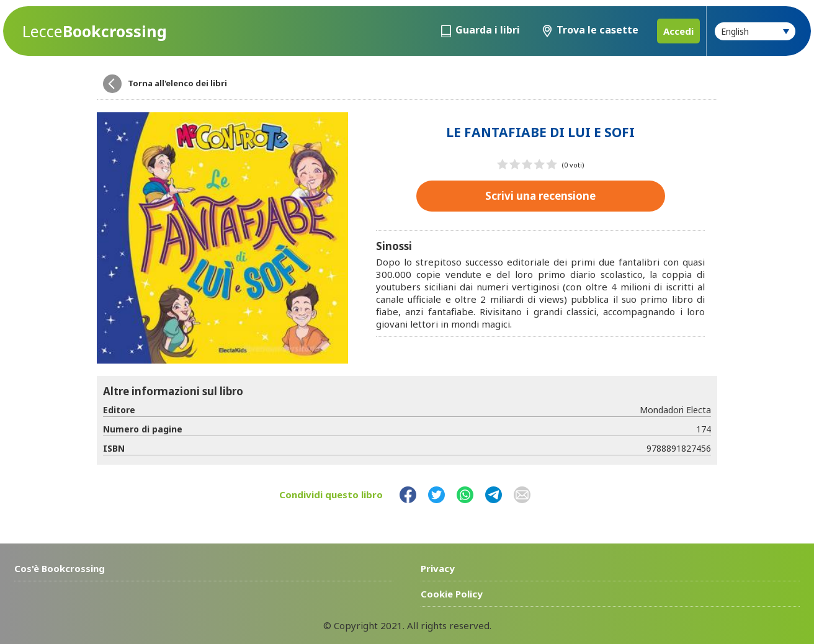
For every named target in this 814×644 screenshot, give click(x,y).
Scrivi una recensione (540, 196)
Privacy (438, 568)
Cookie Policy (452, 594)
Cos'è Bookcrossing (60, 568)
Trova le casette (597, 30)
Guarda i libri (488, 30)
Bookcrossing (95, 31)
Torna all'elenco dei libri (177, 83)
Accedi (678, 31)
